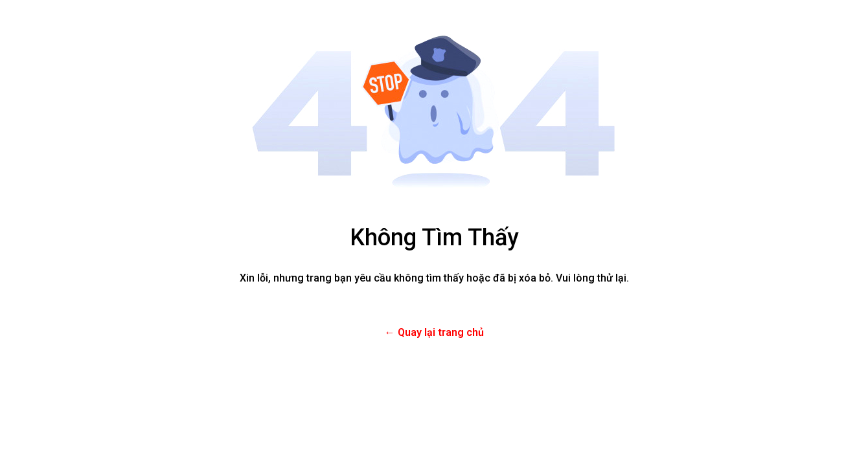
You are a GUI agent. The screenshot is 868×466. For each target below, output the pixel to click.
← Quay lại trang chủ (434, 332)
